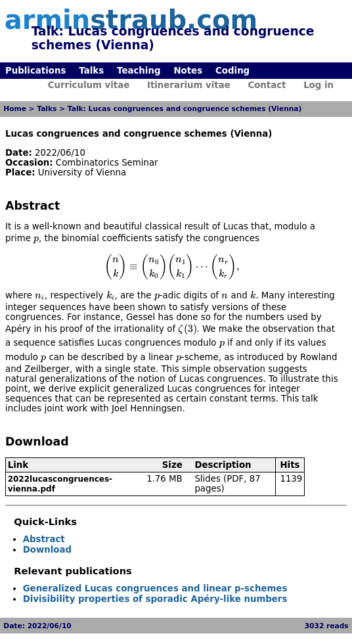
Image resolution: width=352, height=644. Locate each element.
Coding (232, 71)
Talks (91, 71)
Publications (35, 71)
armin (131, 20)
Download (47, 550)
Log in (319, 85)
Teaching (139, 71)
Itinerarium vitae (189, 85)
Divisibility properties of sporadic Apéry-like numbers (155, 599)
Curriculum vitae (89, 85)
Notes (188, 71)
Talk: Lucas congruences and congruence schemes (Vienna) (185, 109)
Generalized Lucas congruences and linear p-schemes (155, 588)
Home (15, 109)
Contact (267, 85)
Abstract (44, 539)
